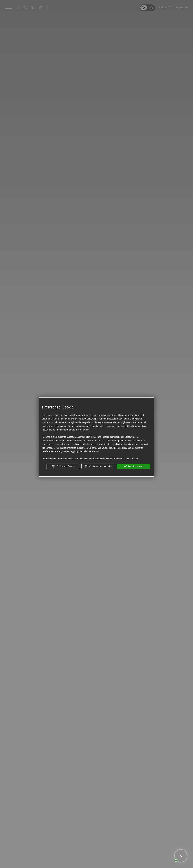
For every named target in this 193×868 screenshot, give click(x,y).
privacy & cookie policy (127, 459)
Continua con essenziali (98, 466)
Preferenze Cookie (63, 466)
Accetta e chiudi (133, 466)
